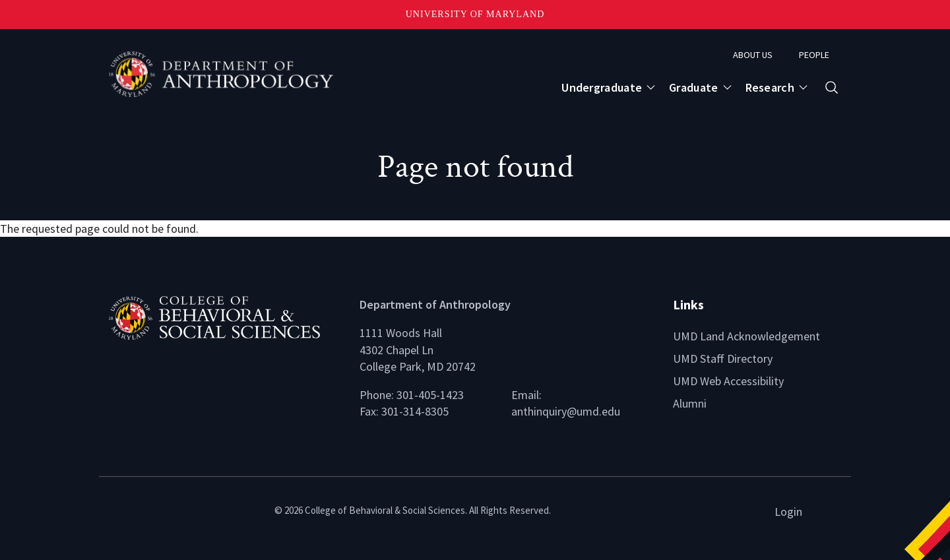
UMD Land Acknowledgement (746, 336)
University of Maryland (475, 14)
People (814, 55)
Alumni (690, 403)
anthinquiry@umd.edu (566, 411)
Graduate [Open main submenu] (693, 87)
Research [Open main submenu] (770, 87)
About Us (753, 55)
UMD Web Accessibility (728, 381)
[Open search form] (832, 87)
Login (788, 512)
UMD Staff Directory (723, 358)
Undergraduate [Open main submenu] (602, 87)
